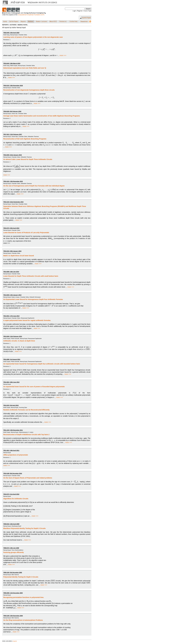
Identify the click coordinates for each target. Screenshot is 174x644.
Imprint (15, 641)
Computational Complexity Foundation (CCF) (31, 15)
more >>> (63, 55)
